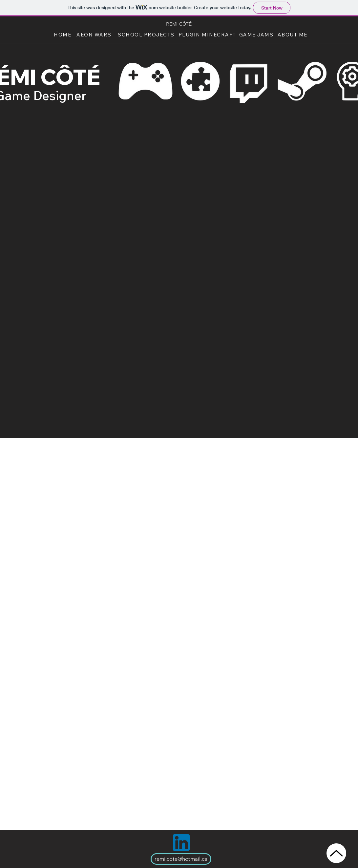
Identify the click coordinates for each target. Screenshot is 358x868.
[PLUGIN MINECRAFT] (208, 34)
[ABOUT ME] (293, 34)
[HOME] (63, 34)
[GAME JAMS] (257, 34)
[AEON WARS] (95, 34)
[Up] (336, 853)
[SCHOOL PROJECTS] (147, 34)
